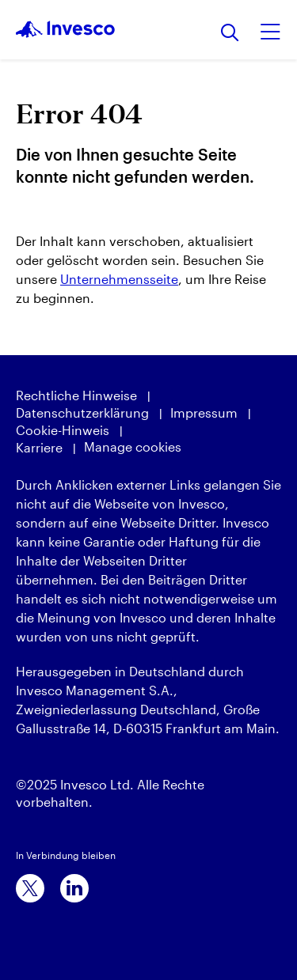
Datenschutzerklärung (82, 412)
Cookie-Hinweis (63, 430)
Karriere (39, 447)
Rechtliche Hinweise (76, 395)
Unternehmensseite (119, 279)
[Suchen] (230, 34)
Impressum (204, 412)
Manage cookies (133, 446)
